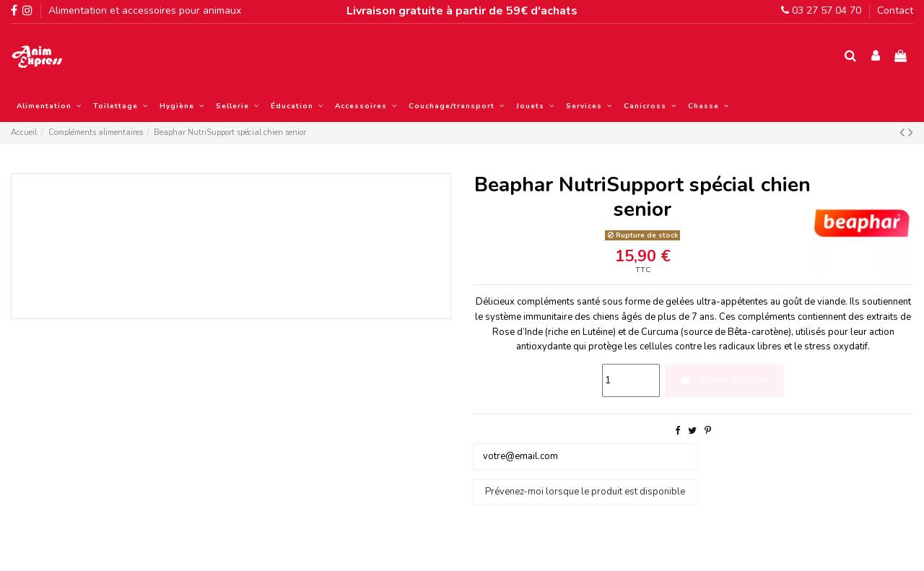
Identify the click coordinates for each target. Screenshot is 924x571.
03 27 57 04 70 (821, 10)
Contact (895, 10)
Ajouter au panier (725, 380)
